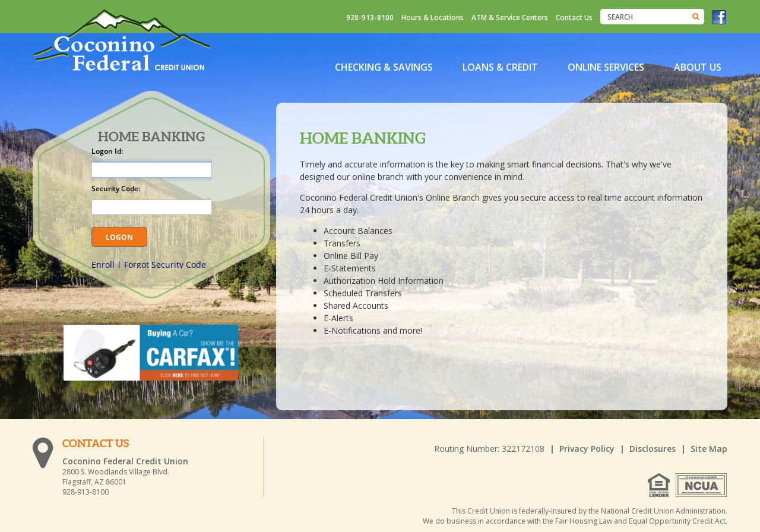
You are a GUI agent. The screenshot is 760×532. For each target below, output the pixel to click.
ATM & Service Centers (510, 18)
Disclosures (653, 449)
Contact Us (574, 18)
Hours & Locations (433, 18)
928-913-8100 (370, 18)
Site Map (709, 449)
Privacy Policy (587, 449)
